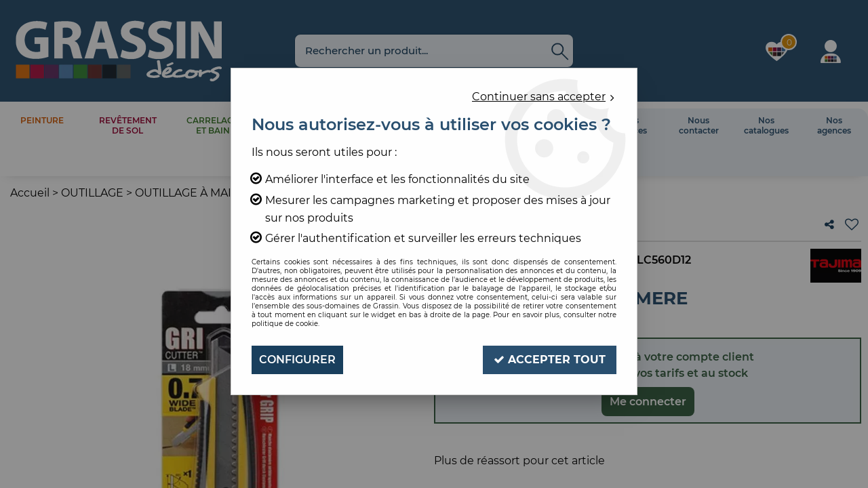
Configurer (297, 360)
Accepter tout (550, 360)
